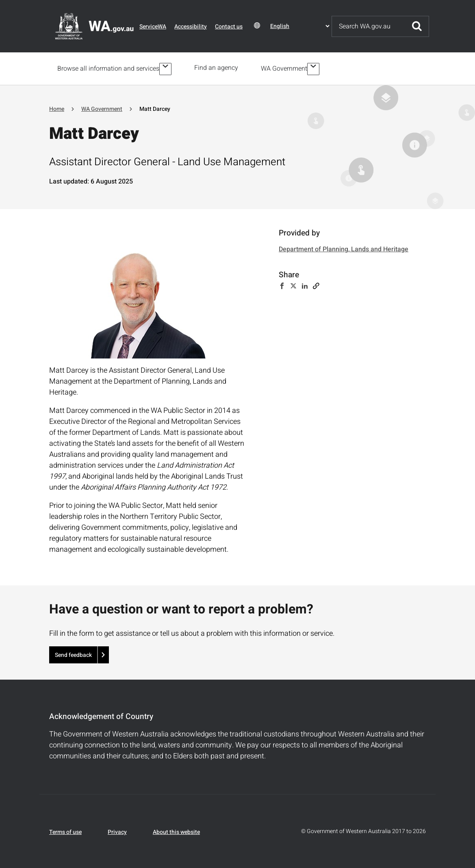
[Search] (369, 26)
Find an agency (218, 68)
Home (57, 107)
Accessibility (191, 27)
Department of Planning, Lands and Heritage (344, 248)
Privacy (117, 831)
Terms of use (65, 831)
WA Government (286, 68)
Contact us (229, 27)
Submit (417, 26)
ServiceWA (153, 27)
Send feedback (73, 653)
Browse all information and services (108, 68)
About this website (176, 831)
